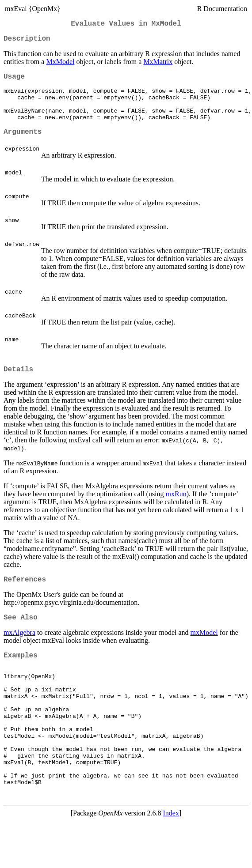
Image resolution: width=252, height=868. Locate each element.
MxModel (60, 65)
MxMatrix (158, 65)
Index (171, 860)
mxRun (176, 509)
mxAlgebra (19, 651)
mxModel (204, 651)
